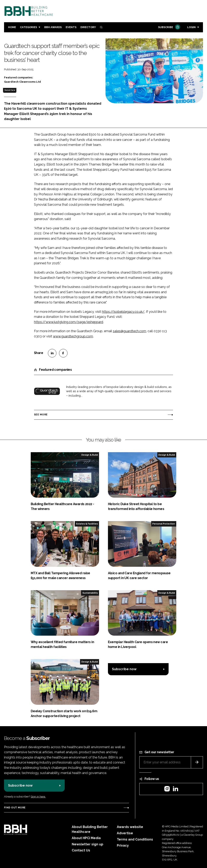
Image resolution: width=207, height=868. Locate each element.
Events (71, 27)
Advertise (125, 833)
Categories (29, 27)
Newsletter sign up (88, 844)
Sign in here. (38, 797)
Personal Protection (164, 524)
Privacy (123, 845)
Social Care (10, 90)
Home (12, 27)
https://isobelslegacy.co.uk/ (123, 312)
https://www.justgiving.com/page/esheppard (69, 322)
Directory (88, 27)
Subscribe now (124, 669)
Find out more (15, 808)
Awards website (130, 827)
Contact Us (81, 850)
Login (191, 27)
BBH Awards (53, 27)
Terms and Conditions (135, 839)
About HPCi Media (86, 838)
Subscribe (169, 27)
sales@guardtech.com (129, 331)
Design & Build (90, 455)
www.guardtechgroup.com (73, 336)
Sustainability (90, 593)
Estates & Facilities (87, 524)
